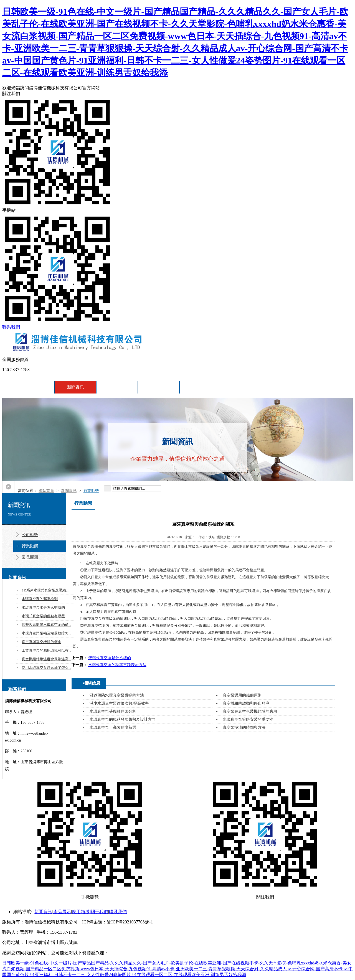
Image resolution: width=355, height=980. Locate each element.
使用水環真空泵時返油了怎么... (46, 668)
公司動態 (30, 535)
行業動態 (91, 491)
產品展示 (117, 387)
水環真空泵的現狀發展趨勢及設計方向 (123, 719)
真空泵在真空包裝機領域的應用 (250, 711)
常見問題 (30, 557)
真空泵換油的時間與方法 (244, 728)
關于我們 (200, 387)
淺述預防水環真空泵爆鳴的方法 (117, 695)
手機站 (177, 266)
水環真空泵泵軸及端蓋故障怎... (46, 633)
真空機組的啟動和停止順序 (246, 703)
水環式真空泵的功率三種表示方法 (117, 665)
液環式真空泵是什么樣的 (110, 658)
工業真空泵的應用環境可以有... (46, 650)
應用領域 (159, 387)
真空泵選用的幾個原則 (242, 695)
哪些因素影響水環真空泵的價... (46, 625)
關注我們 (177, 149)
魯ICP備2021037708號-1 (130, 922)
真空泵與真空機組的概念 (41, 642)
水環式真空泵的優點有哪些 (43, 616)
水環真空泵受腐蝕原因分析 (113, 711)
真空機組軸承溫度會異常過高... (46, 659)
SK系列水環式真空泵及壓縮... (45, 590)
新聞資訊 (75, 387)
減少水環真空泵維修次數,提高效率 (119, 703)
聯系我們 (11, 327)
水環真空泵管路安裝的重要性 (248, 719)
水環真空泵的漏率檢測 (40, 599)
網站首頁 (34, 387)
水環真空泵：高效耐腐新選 (113, 728)
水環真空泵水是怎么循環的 (43, 607)
